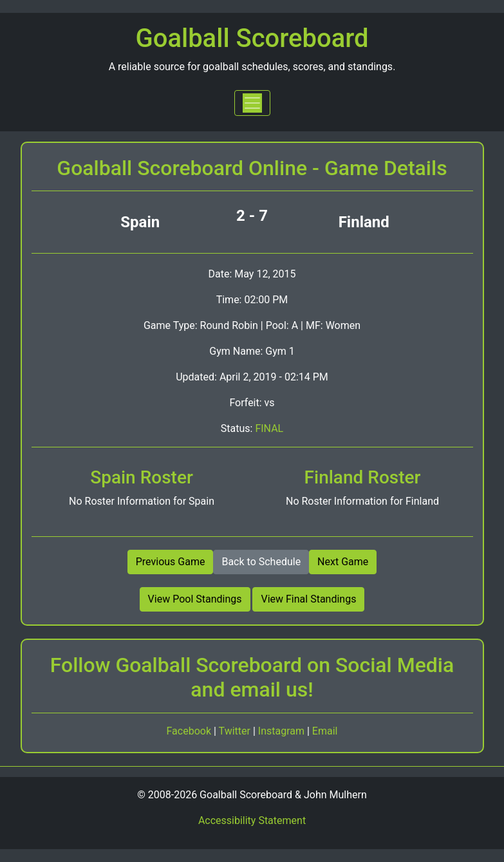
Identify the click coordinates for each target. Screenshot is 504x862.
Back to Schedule (261, 562)
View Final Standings (308, 599)
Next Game (343, 562)
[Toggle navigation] (252, 103)
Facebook (190, 731)
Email (325, 731)
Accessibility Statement (252, 820)
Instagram (283, 731)
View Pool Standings (195, 599)
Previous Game (171, 562)
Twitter (236, 731)
